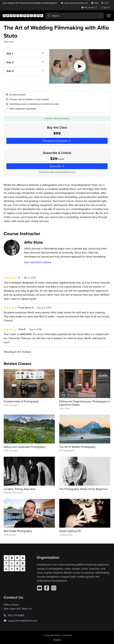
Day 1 (10, 53)
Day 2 (10, 62)
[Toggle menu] (109, 16)
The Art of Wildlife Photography (77, 447)
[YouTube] (39, 588)
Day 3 (10, 71)
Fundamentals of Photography (21, 401)
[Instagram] (54, 588)
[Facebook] (47, 588)
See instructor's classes (38, 262)
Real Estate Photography (18, 531)
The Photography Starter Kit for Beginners (83, 489)
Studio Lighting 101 (70, 531)
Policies (57, 640)
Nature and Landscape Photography (25, 447)
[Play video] (80, 66)
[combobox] (75, 16)
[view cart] (106, 3)
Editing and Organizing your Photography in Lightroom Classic (85, 403)
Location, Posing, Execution (20, 489)
